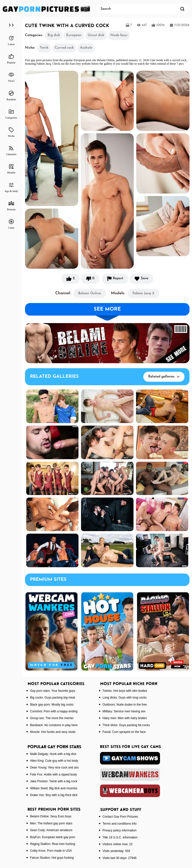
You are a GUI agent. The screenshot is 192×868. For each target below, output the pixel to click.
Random (11, 95)
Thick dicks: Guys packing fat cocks (126, 725)
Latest (11, 40)
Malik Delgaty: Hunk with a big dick (53, 754)
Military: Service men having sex (124, 711)
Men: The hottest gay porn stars (51, 823)
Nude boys (119, 35)
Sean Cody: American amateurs (51, 830)
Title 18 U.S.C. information (120, 837)
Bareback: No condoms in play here (54, 725)
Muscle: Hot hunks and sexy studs (53, 732)
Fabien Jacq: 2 (143, 293)
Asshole (86, 48)
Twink (44, 48)
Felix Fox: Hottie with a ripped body (53, 775)
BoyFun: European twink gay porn (53, 837)
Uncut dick (96, 35)
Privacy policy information (119, 830)
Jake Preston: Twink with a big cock (54, 781)
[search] (182, 9)
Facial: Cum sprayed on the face (124, 732)
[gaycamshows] (130, 758)
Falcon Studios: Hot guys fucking (52, 858)
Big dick (54, 35)
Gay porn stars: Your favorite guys (53, 691)
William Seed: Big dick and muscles (54, 788)
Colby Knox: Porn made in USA (51, 851)
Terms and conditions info (119, 824)
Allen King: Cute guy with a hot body (54, 761)
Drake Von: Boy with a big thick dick (54, 795)
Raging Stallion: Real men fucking (52, 844)
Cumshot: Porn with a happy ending (54, 711)
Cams (11, 224)
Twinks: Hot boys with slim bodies (125, 691)
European (74, 35)
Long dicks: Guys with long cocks (125, 698)
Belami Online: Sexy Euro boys (51, 816)
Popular (11, 59)
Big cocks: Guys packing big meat (52, 698)
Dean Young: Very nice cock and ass (54, 767)
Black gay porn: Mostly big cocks (52, 705)
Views (11, 77)
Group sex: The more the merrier (52, 718)
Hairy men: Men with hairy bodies (125, 718)
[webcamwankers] (130, 775)
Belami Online (90, 293)
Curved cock (64, 48)
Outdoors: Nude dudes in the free (125, 705)
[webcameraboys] (130, 791)
